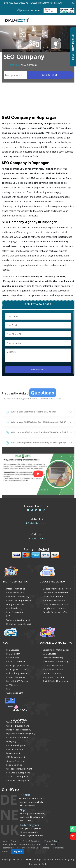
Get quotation (50, 75)
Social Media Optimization (56, 650)
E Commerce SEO (15, 658)
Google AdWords (15, 604)
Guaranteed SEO (15, 693)
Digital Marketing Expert (19, 624)
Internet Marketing (16, 589)
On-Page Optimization (18, 666)
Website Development (18, 726)
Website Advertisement (18, 620)
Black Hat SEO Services (18, 681)
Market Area (59, 848)
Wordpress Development (19, 769)
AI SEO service (14, 685)
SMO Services (50, 654)
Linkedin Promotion (53, 666)
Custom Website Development (15, 751)
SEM (8, 689)
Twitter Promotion (52, 673)
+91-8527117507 (36, 538)
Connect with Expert (73, 47)
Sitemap (46, 848)
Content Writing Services (19, 601)
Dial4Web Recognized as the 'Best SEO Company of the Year (34, 3)
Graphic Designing (16, 761)
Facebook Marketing (53, 658)
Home (11, 65)
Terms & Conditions (32, 841)
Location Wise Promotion (56, 593)
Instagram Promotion (54, 677)
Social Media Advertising (55, 662)
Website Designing (16, 722)
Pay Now (18, 852)
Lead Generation (15, 612)
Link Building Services (17, 673)
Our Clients (50, 844)
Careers (21, 848)
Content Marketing (16, 677)
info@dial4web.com (36, 523)
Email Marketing (14, 608)
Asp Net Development (18, 777)
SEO (18, 65)
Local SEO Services (16, 662)
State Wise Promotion (54, 601)
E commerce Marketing (18, 597)
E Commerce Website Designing (17, 740)
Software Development (18, 781)
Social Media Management (56, 681)
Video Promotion (15, 593)
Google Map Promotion (55, 608)
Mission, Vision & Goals (30, 844)
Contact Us (33, 848)
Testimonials (8, 848)
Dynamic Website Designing (21, 734)
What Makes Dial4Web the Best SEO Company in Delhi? (36, 443)
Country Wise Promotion (55, 604)
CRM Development (16, 757)
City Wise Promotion (53, 597)
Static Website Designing (19, 730)
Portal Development (17, 745)
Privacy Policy (51, 841)
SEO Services (13, 650)
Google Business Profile (55, 612)
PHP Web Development (18, 773)
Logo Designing (14, 765)
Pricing (5, 852)
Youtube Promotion (53, 669)
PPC (8, 616)
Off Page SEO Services (18, 669)
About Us (15, 841)
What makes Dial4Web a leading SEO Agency (31, 433)
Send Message (38, 370)
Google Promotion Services (57, 589)
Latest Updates (9, 844)
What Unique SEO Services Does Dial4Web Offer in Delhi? (37, 453)
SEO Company (13, 654)
